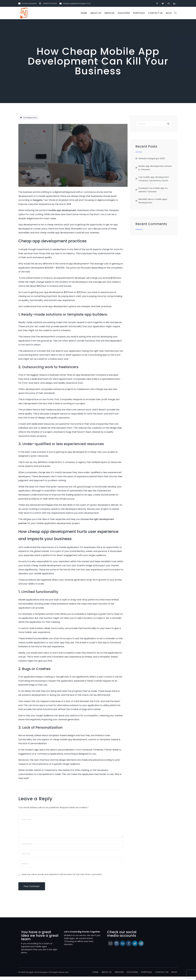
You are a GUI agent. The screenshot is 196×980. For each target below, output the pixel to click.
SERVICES (109, 13)
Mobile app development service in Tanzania (155, 168)
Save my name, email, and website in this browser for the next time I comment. (62, 878)
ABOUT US (96, 13)
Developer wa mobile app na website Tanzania (153, 190)
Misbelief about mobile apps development (153, 201)
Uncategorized (30, 118)
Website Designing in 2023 (152, 158)
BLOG (169, 13)
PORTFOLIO (139, 13)
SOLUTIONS (124, 13)
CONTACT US (155, 13)
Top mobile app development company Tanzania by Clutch (154, 179)
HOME (84, 13)
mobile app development (62, 210)
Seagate (38, 200)
